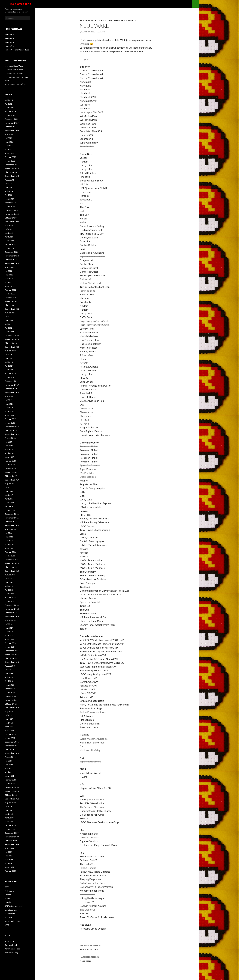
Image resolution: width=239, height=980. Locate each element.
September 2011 (12, 753)
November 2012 (12, 700)
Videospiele (130, 20)
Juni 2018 (9, 446)
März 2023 (9, 241)
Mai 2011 (9, 768)
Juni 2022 (9, 275)
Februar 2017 (11, 506)
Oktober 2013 (11, 658)
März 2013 (9, 685)
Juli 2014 (9, 624)
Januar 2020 (10, 377)
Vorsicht (8, 917)
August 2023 (10, 225)
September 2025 (12, 130)
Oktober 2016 (11, 522)
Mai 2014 (9, 632)
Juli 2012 (9, 715)
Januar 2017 (10, 510)
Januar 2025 (10, 161)
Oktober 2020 (11, 343)
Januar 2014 (10, 647)
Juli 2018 (9, 442)
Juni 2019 (9, 404)
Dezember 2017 (12, 468)
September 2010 (12, 799)
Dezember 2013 (12, 651)
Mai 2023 (9, 233)
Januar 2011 (10, 784)
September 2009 (12, 844)
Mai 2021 (9, 324)
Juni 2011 (9, 765)
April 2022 (9, 282)
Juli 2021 (9, 317)
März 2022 (9, 286)
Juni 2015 (9, 582)
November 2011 (12, 746)
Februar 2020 (11, 373)
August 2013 (10, 666)
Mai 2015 (9, 586)
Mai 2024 (9, 191)
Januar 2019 (10, 423)
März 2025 (9, 153)
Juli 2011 (9, 761)
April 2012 (9, 727)
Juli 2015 (9, 579)
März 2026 (9, 108)
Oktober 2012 (11, 704)
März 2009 (9, 867)
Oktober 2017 (11, 476)
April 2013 (9, 681)
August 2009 (10, 848)
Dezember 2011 (12, 742)
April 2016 (9, 544)
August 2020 (10, 351)
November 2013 (12, 654)
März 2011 (9, 776)
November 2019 (12, 385)
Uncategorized (11, 910)
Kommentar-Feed (12, 949)
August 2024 (10, 180)
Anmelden (9, 941)
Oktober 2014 (11, 613)
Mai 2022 (9, 279)
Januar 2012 (10, 738)
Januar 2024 (10, 206)
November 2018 (12, 427)
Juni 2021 (9, 320)
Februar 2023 (11, 244)
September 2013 (12, 662)
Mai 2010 (9, 814)
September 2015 (12, 571)
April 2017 (9, 499)
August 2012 (10, 711)
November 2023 (12, 214)
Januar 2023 (10, 248)
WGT (7, 925)
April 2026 (9, 104)
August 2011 (10, 757)
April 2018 (9, 453)
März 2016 (9, 548)
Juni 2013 (9, 673)
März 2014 (9, 639)
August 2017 (10, 484)
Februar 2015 (11, 598)
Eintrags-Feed (11, 945)
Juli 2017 (9, 487)
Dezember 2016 (12, 514)
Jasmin (103, 32)
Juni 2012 (9, 719)
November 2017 (12, 472)
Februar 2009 (11, 871)
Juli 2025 (9, 138)
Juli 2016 (9, 533)
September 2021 (12, 309)
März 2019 (9, 415)
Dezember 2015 (12, 560)
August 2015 (10, 575)
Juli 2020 (9, 354)
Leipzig (96, 20)
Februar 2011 (11, 780)
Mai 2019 (9, 408)
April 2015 (9, 590)
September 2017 (12, 480)
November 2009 (12, 837)
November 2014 (12, 609)
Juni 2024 (9, 187)
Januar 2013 (10, 692)
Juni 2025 (9, 142)
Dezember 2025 (12, 119)
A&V (82, 20)
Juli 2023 (9, 229)
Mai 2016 (9, 541)
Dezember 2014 (12, 605)
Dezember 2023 (12, 210)
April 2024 (9, 195)
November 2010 (12, 791)
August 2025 (10, 134)
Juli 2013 (9, 670)
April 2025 (9, 149)
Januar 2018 (10, 465)
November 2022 (12, 256)
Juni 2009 (9, 856)
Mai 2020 (9, 362)
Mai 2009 (9, 860)
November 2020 (12, 339)
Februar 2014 (11, 643)
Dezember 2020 (12, 336)
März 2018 (9, 457)
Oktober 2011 (11, 749)
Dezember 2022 (12, 252)
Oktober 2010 (11, 795)
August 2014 (10, 620)
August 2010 (10, 803)
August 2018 (10, 438)
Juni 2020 (9, 358)
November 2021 (12, 301)
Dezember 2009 (12, 833)
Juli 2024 (9, 184)
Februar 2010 (11, 825)
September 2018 (12, 434)
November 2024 (12, 168)
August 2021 (10, 313)
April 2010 (9, 818)
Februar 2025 (11, 157)
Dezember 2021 (12, 298)
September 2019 (12, 392)
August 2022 (10, 267)
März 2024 (9, 199)
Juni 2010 (9, 810)
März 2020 (9, 370)
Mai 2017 (9, 495)
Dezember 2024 (12, 165)
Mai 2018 (9, 449)
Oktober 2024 (11, 172)
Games (88, 20)
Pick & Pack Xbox (117, 947)
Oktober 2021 (11, 305)
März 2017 (9, 503)
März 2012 (9, 730)
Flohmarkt (9, 891)
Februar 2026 (11, 111)
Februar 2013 (11, 689)
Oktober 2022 (11, 260)
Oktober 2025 (11, 127)
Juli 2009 (9, 852)
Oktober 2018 (11, 430)
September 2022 (12, 263)
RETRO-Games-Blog (18, 4)
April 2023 (9, 237)
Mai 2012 (9, 723)
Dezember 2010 (12, 787)
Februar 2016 (11, 552)
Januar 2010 (10, 829)
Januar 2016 (10, 556)
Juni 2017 (9, 491)
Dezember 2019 (12, 381)
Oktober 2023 (11, 218)
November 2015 (12, 563)
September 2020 (12, 347)
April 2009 (9, 863)
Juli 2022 (9, 271)
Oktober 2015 (11, 567)
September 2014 (12, 616)
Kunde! (8, 898)
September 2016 (12, 525)
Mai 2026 (9, 100)
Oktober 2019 (11, 389)
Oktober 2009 (11, 841)
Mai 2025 (9, 146)
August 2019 (10, 396)
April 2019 (9, 411)
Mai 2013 (9, 677)
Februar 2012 (11, 734)
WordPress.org (11, 953)
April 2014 (9, 635)
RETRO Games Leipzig (112, 20)
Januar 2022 (10, 294)
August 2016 (10, 529)
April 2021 (9, 328)
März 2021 (9, 332)
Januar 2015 (10, 601)
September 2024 (12, 176)
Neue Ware (117, 959)
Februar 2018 (11, 461)
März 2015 (9, 594)
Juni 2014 (9, 628)
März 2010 (9, 822)
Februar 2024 (11, 203)
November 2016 (12, 518)
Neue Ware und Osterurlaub (17, 50)
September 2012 (12, 708)
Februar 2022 (11, 290)
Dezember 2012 (12, 696)
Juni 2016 (9, 537)
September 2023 (12, 222)
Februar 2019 (11, 419)
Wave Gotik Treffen (13, 921)
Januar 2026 (10, 115)
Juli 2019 (9, 400)
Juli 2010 (9, 806)
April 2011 (9, 772)
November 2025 (12, 123)
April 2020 (9, 366)
